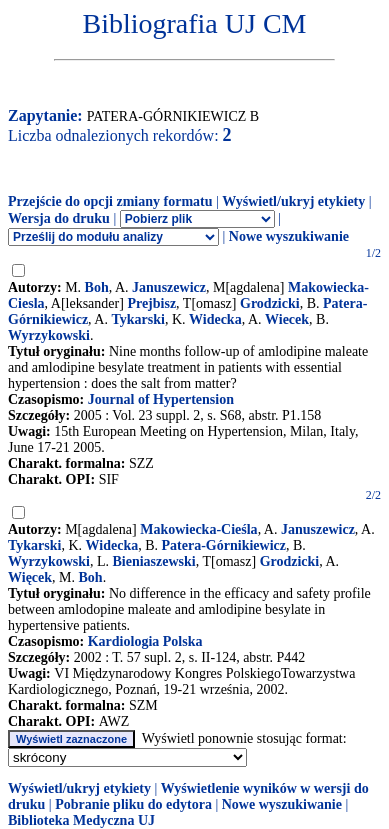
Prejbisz (151, 303)
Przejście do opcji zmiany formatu (110, 201)
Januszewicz (169, 287)
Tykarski (137, 319)
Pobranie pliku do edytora (133, 804)
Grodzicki (270, 303)
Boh (97, 287)
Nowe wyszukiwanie (289, 236)
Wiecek (287, 319)
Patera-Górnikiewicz (224, 545)
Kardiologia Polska (145, 641)
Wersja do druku (59, 218)
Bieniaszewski (154, 561)
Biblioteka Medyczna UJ (81, 820)
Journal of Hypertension (161, 399)
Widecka (215, 319)
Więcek (30, 577)
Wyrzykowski (49, 335)
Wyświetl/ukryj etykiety (293, 201)
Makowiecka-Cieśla (198, 529)
